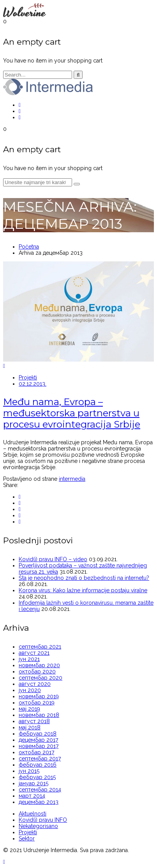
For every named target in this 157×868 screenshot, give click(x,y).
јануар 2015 (34, 783)
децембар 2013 (39, 802)
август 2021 (34, 653)
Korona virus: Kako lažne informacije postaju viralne (83, 590)
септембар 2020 (41, 678)
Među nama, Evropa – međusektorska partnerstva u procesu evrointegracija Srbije (72, 413)
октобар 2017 (36, 752)
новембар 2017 (39, 746)
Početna (29, 247)
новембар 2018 (39, 715)
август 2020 (35, 684)
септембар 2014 (40, 790)
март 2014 (32, 796)
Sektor (27, 838)
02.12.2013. (33, 384)
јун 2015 (29, 771)
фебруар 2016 (38, 765)
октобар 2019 (37, 703)
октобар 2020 (37, 671)
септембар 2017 (40, 758)
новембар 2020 (39, 665)
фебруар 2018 (38, 734)
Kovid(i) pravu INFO (43, 820)
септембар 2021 (40, 647)
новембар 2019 (39, 696)
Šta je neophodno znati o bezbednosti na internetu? (84, 578)
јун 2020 (30, 690)
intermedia (72, 479)
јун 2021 (29, 659)
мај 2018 (30, 727)
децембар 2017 (38, 740)
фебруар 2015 (37, 777)
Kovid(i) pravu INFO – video (53, 559)
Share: (11, 485)
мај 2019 (29, 709)
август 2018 (34, 721)
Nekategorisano (38, 826)
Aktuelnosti (33, 814)
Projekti (28, 377)
